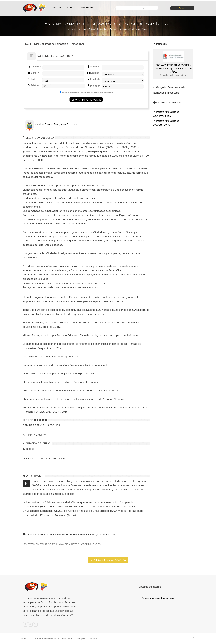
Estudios (93, 73)
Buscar (182, 8)
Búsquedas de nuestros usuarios (156, 598)
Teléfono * (35, 85)
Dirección (94, 86)
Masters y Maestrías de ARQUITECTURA (166, 114)
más (70, 615)
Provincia (94, 79)
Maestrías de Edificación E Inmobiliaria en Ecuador (98, 29)
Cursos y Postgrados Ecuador (60, 124)
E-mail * (34, 73)
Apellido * (94, 67)
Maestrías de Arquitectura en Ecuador (134, 29)
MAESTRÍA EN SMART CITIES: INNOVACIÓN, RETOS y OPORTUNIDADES (62, 544)
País (32, 79)
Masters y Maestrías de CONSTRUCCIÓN (166, 123)
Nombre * (34, 67)
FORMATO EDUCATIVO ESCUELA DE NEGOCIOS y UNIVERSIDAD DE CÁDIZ (173, 68)
